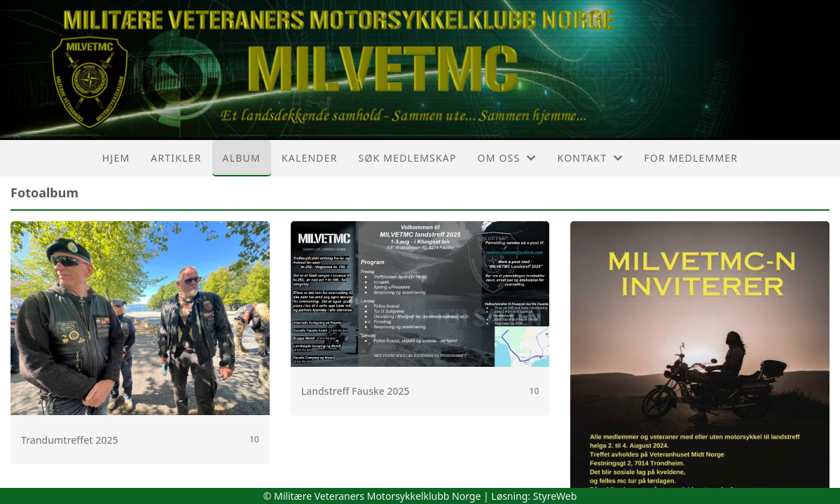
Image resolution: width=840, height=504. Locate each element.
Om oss (507, 158)
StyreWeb (555, 496)
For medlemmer (691, 158)
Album (242, 158)
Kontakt (591, 158)
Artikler (176, 158)
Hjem (116, 158)
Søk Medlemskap (408, 158)
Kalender (310, 158)
